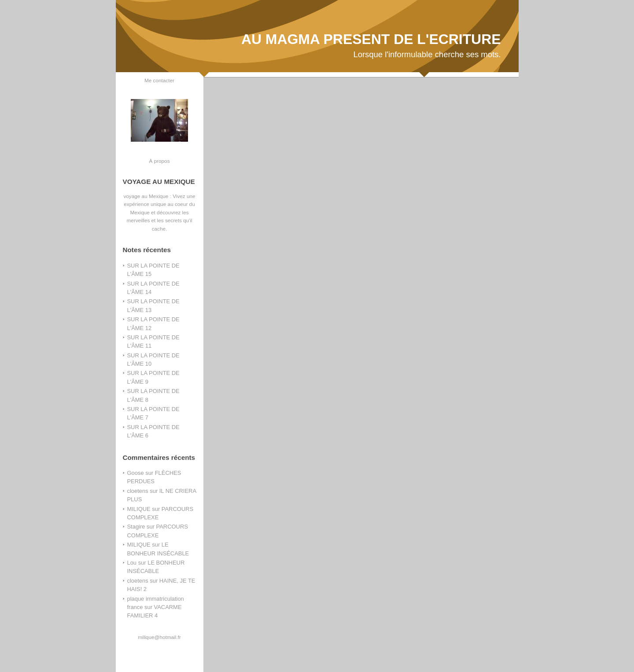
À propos (159, 161)
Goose (136, 473)
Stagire (136, 527)
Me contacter (159, 80)
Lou (132, 563)
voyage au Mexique (146, 196)
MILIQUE (139, 509)
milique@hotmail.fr (159, 637)
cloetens (138, 491)
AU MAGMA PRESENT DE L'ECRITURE (371, 39)
